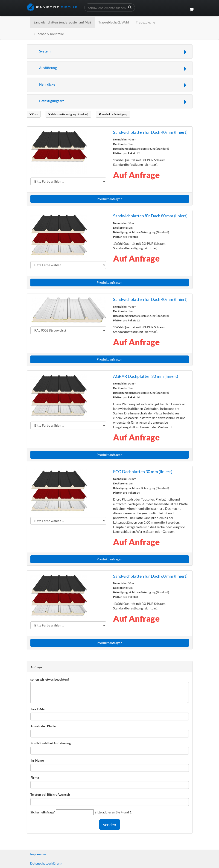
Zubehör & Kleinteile (49, 34)
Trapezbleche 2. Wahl (114, 22)
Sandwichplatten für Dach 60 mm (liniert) (150, 576)
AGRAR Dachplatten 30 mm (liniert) (146, 376)
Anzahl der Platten (44, 726)
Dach (34, 114)
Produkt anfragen (109, 199)
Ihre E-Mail (38, 709)
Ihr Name (37, 760)
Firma (35, 777)
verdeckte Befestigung (113, 114)
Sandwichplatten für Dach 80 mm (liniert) (150, 216)
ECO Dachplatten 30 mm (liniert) (143, 472)
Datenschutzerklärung (46, 863)
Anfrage (36, 667)
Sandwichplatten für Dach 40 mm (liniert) (150, 132)
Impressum (38, 854)
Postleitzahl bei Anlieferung (51, 743)
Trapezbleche (145, 22)
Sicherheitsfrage (43, 812)
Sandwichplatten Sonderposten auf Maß (63, 22)
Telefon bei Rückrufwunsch (50, 794)
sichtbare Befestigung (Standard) (68, 114)
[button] (110, 52)
